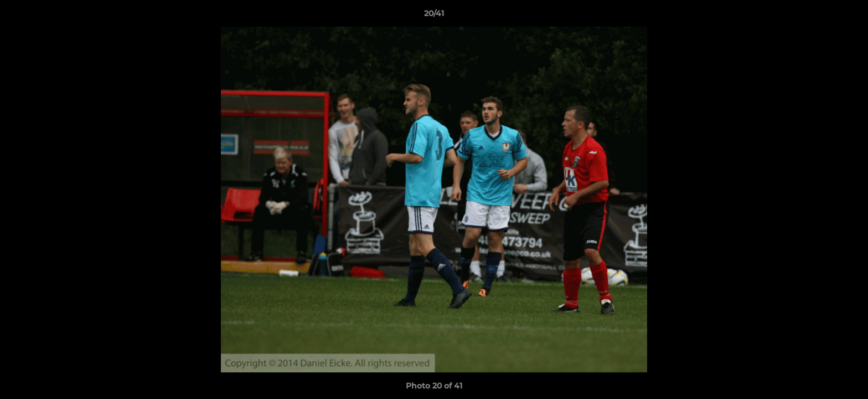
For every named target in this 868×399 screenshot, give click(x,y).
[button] (848, 16)
